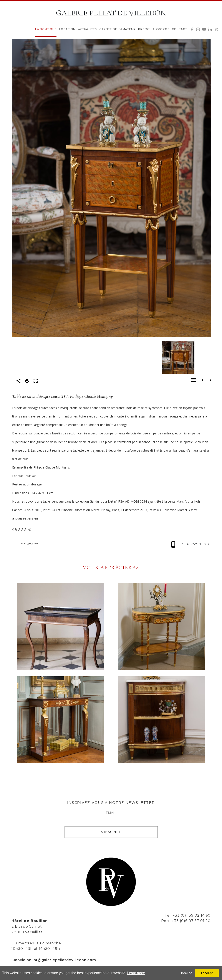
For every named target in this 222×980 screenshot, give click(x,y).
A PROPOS (161, 29)
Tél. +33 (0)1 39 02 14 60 (188, 915)
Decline (186, 973)
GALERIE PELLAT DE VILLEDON (111, 13)
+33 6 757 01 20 (190, 544)
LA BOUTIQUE (46, 29)
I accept (207, 973)
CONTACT (179, 29)
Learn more (136, 973)
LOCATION (67, 29)
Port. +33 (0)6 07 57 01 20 (186, 921)
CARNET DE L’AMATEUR (117, 29)
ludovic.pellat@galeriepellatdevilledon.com (54, 960)
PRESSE (144, 29)
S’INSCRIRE (111, 832)
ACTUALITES (87, 29)
